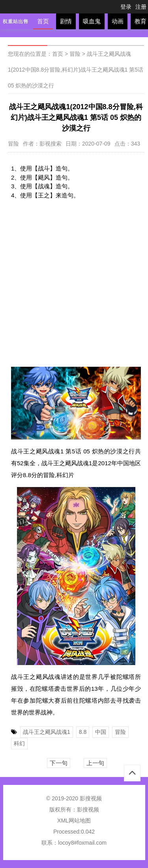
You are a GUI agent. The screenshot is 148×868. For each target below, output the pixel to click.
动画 (118, 21)
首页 (43, 21)
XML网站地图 (74, 821)
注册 (141, 7)
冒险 (75, 54)
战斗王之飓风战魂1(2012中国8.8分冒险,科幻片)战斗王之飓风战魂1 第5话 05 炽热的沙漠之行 (76, 70)
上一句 (95, 763)
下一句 (59, 763)
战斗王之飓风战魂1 (47, 732)
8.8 (83, 732)
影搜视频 (88, 809)
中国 (101, 732)
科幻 (19, 743)
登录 (126, 7)
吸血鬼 (92, 21)
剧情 (66, 21)
